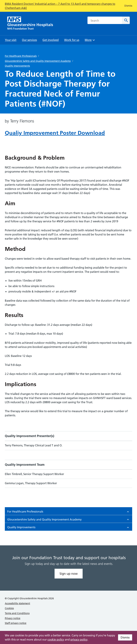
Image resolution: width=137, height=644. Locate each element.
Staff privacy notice (16, 623)
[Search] (126, 20)
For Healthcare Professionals (21, 56)
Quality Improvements (17, 66)
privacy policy (79, 640)
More (90, 41)
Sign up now (69, 574)
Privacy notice (13, 618)
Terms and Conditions (17, 613)
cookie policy (56, 640)
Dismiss (125, 637)
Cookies (9, 608)
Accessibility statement (17, 603)
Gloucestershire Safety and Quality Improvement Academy (38, 61)
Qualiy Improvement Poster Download (55, 133)
